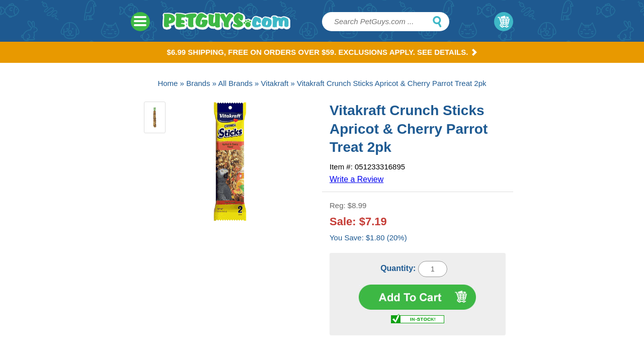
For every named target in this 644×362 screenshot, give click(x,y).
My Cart (504, 22)
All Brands (235, 83)
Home (168, 83)
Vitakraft (275, 83)
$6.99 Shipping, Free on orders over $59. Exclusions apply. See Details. (322, 52)
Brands (198, 83)
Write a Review (356, 179)
